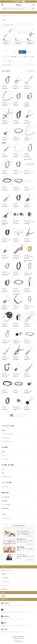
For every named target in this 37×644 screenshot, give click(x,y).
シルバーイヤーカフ (5, 408)
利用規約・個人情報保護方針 (18, 637)
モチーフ (4, 469)
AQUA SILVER (15, 221)
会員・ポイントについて (7, 570)
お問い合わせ (4, 589)
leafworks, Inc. (20, 641)
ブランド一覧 (5, 487)
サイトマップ (4, 585)
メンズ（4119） (21, 52)
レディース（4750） (30, 52)
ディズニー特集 (6, 505)
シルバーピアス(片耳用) (6, 273)
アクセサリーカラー (7, 477)
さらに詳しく (7, 65)
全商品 (3, 430)
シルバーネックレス (5, 122)
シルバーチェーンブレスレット (20, 42)
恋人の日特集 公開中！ (18, 2)
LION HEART (5, 41)
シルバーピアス (5, 87)
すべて (7, 51)
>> (25, 415)
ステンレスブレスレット (17, 138)
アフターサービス (6, 582)
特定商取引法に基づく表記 (18, 638)
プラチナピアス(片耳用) (17, 341)
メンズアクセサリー (7, 441)
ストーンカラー (6, 459)
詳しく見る (29, 536)
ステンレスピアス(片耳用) (17, 172)
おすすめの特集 (6, 497)
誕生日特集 (5, 501)
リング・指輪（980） (12, 57)
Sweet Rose (17, 41)
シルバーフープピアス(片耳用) (29, 222)
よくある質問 (4, 578)
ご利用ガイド (4, 574)
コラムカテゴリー (6, 518)
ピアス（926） (32, 57)
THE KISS (4, 154)
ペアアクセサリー (6, 438)
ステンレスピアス (5, 172)
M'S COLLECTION (27, 221)
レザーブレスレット (5, 189)
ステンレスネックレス (7, 42)
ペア (18, 12)
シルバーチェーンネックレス (7, 104)
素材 (3, 473)
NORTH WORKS (16, 255)
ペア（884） (15, 51)
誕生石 (3, 452)
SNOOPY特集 (5, 508)
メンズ (31, 12)
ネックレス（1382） (23, 57)
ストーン (4, 455)
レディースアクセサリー (8, 434)
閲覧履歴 (3, 596)
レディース (6, 12)
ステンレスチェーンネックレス (18, 155)
